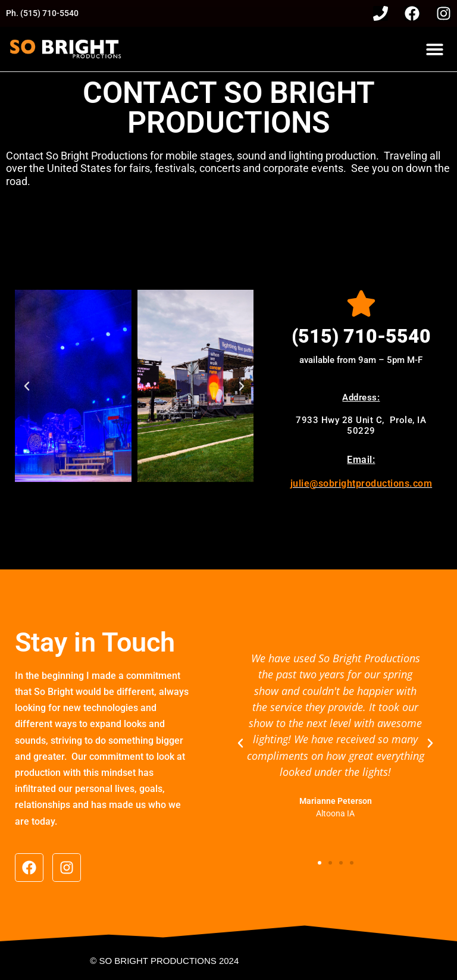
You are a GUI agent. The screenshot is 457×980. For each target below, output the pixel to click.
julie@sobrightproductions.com (361, 483)
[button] (435, 49)
